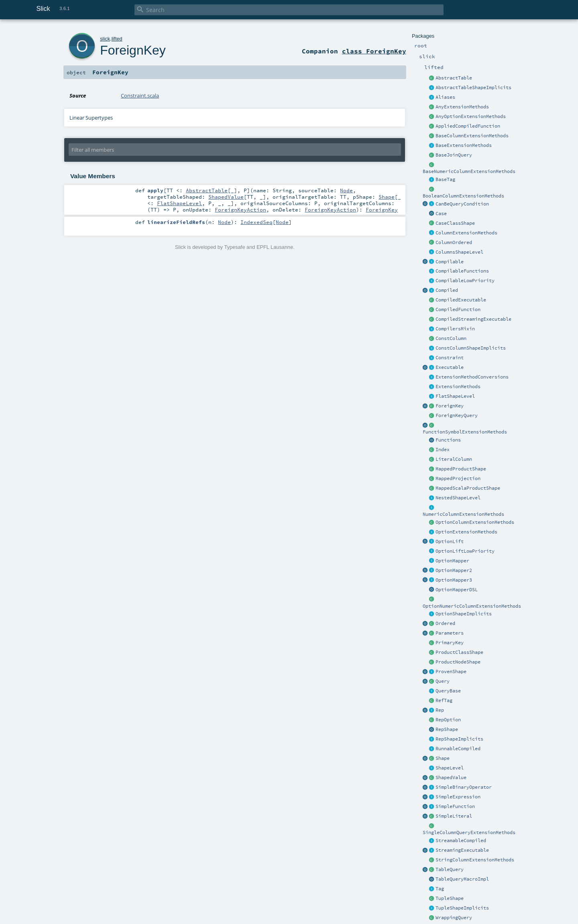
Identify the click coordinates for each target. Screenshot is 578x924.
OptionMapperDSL (457, 590)
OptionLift (450, 541)
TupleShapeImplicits (462, 908)
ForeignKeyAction (240, 210)
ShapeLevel (450, 768)
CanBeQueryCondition (462, 204)
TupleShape (450, 898)
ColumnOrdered (454, 242)
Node (346, 190)
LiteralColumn (454, 459)
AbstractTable (454, 78)
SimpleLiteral (454, 816)
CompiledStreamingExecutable (473, 319)
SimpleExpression (458, 797)
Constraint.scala (140, 96)
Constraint (450, 358)
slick (105, 39)
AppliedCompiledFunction (468, 126)
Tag (440, 889)
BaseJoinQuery (454, 155)
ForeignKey (450, 406)
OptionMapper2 (454, 570)
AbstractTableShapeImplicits (473, 88)
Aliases (445, 97)
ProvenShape (451, 672)
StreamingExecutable (462, 850)
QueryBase (448, 691)
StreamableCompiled (461, 841)
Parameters (450, 633)
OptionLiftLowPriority (465, 551)
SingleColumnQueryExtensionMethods (469, 832)
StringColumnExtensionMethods (475, 860)
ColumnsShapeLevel (459, 252)
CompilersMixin (455, 329)
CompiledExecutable (461, 300)
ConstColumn (451, 338)
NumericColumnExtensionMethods (463, 514)
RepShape (447, 729)
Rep (440, 710)
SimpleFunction (455, 806)
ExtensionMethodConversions (472, 377)
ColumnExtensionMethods (466, 233)
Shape (443, 758)
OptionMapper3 (454, 580)
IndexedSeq (256, 222)
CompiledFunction (458, 309)
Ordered (445, 623)
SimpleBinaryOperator (464, 787)
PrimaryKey (450, 643)
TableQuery (450, 869)
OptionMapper (452, 561)
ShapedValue (451, 777)
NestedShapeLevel (458, 498)
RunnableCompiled (458, 749)
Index (443, 450)
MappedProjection (458, 478)
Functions (448, 440)
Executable (450, 367)
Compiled (447, 290)
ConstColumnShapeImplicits (471, 348)
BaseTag (445, 179)
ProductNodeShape (458, 662)
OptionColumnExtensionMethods (475, 522)
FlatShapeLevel (455, 396)
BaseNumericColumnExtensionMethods (469, 171)
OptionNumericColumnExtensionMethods (472, 606)
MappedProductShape (461, 469)
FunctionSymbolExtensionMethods (465, 432)
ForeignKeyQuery (457, 415)
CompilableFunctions (462, 271)
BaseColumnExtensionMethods (472, 136)
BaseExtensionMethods (464, 145)
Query (443, 681)
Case (441, 214)
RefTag (444, 700)
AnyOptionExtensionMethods (471, 116)
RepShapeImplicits (459, 739)
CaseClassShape (455, 223)
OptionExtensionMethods (466, 532)
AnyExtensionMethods (462, 107)
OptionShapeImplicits (464, 614)
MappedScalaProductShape (468, 488)
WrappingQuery (454, 918)
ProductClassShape (459, 652)
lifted (117, 39)
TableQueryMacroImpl (462, 879)
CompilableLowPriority (465, 281)
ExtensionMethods (458, 387)
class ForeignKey (374, 51)
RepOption (448, 720)
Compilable (450, 262)
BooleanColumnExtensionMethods (463, 196)
